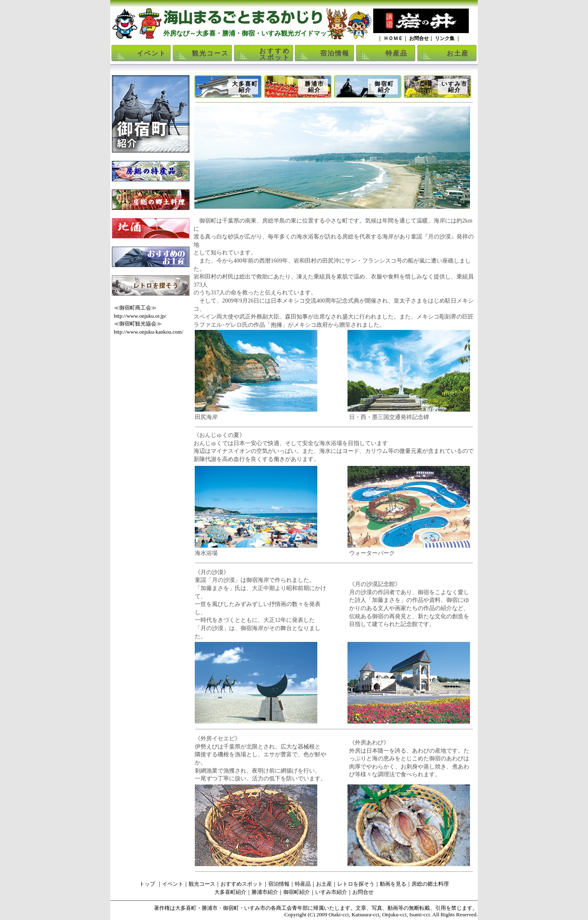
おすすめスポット (275, 54)
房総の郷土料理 (430, 884)
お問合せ (418, 38)
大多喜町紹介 (245, 87)
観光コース (210, 53)
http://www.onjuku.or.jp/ (140, 316)
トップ (147, 884)
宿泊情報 (335, 53)
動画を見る (393, 884)
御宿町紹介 (384, 87)
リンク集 (445, 38)
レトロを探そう (356, 884)
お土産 (458, 53)
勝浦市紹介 (314, 87)
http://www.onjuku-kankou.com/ (149, 332)
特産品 (396, 53)
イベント (151, 53)
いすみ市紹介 (454, 87)
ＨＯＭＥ (393, 38)
